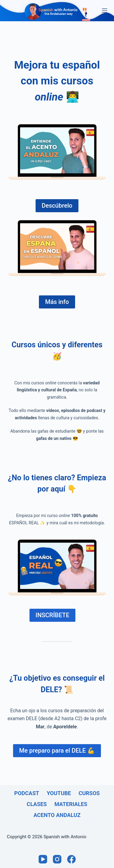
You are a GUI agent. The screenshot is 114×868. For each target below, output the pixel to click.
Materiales (71, 804)
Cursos (89, 793)
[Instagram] (57, 859)
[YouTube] (43, 859)
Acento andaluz (57, 815)
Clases (37, 804)
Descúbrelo (57, 206)
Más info (57, 302)
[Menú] (105, 11)
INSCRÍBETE (52, 615)
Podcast (27, 793)
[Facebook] (71, 859)
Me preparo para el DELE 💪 (57, 751)
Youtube (59, 793)
